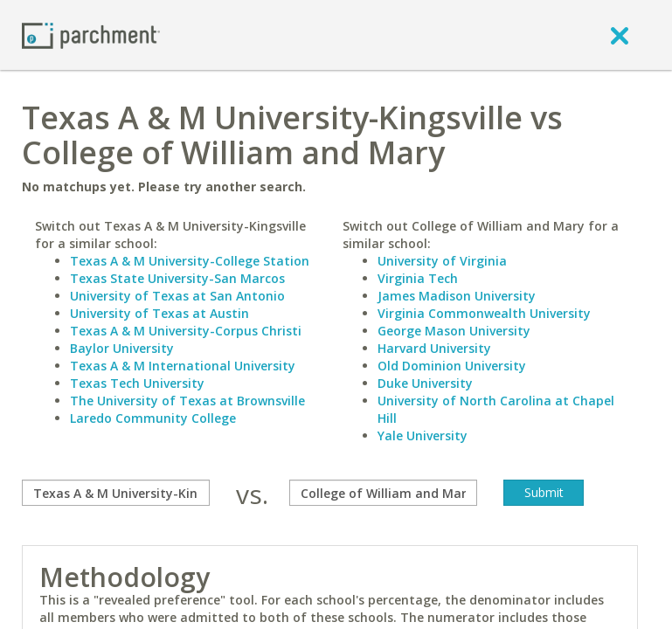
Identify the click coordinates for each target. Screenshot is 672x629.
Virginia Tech (418, 278)
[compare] (116, 493)
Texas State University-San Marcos (177, 278)
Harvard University (434, 348)
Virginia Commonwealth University (484, 313)
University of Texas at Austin (159, 313)
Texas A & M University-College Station (190, 261)
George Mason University (454, 331)
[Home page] (91, 35)
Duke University (425, 383)
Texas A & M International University (183, 366)
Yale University (423, 435)
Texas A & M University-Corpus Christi (186, 331)
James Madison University (457, 296)
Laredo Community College (153, 418)
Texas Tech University (137, 383)
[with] (383, 493)
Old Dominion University (452, 366)
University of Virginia (442, 261)
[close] (620, 35)
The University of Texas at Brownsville (187, 401)
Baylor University (122, 348)
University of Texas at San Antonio (177, 296)
